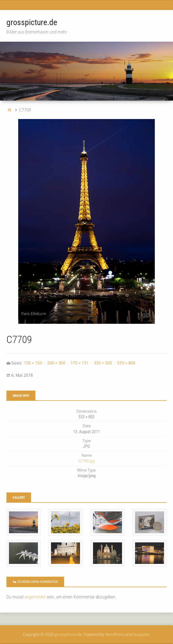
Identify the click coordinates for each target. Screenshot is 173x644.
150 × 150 (33, 363)
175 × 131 (80, 363)
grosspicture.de (32, 22)
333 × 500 (103, 363)
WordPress (115, 634)
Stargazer (141, 634)
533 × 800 (126, 363)
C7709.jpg (87, 461)
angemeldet (35, 597)
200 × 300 (56, 363)
